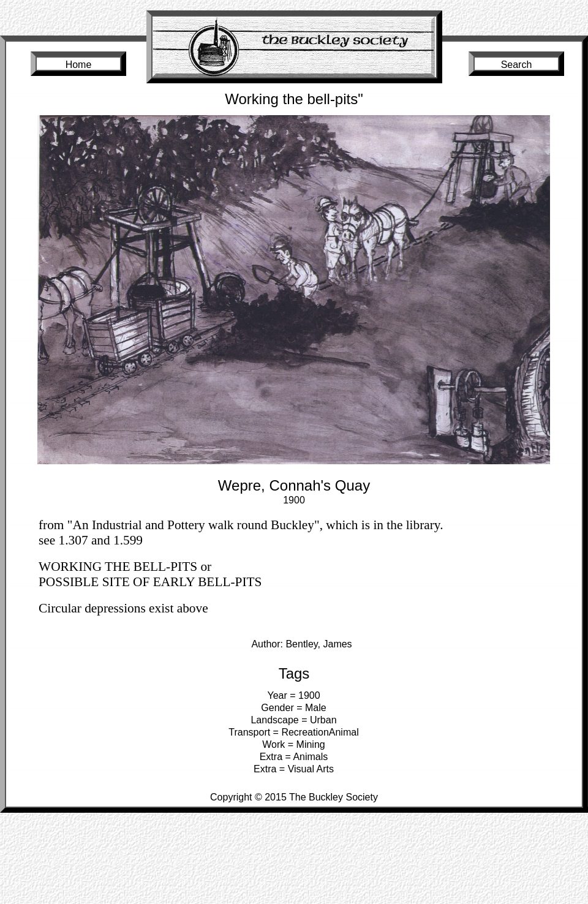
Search (517, 65)
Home (79, 65)
